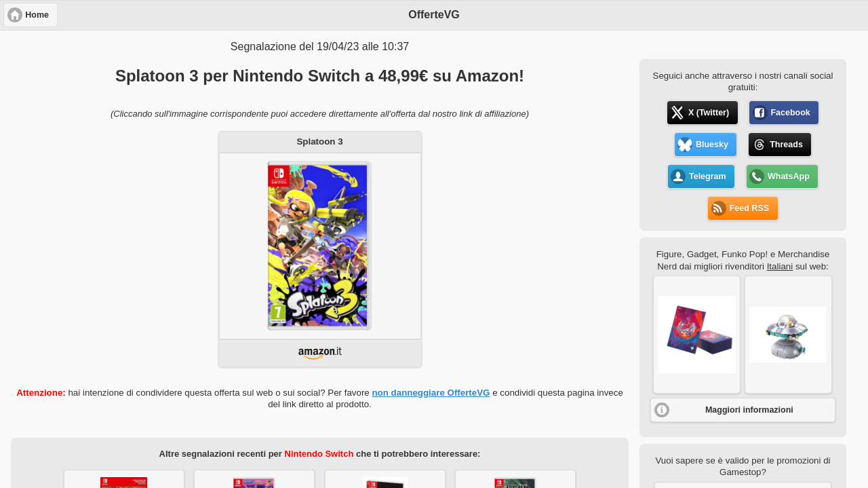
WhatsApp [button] (789, 176)
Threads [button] (786, 145)
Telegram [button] (708, 176)
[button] (697, 335)
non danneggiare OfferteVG (431, 393)
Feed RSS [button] (749, 208)
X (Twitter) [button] (709, 113)
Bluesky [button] (712, 145)
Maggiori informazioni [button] (749, 410)
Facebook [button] (790, 113)
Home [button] (37, 15)
